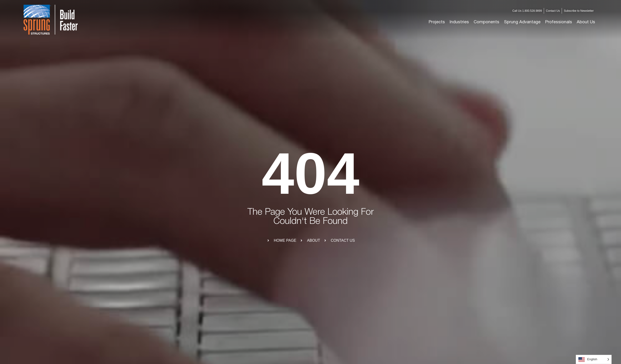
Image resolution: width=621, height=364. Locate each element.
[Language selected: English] (594, 359)
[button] (459, 22)
